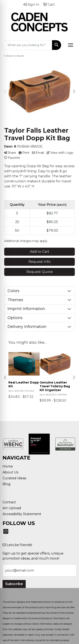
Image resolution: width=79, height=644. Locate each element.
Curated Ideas (14, 478)
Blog (7, 484)
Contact (9, 502)
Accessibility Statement (22, 514)
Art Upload (12, 508)
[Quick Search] (27, 45)
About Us (10, 472)
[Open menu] (71, 45)
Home (8, 466)
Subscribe (14, 584)
